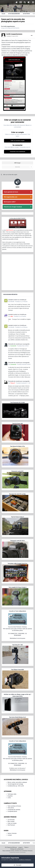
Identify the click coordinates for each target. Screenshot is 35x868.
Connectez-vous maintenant (17, 152)
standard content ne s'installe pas (17, 300)
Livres (9, 798)
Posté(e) (12, 36)
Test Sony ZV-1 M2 (18, 645)
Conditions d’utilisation (25, 860)
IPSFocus (14, 847)
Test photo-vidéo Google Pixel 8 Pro (18, 564)
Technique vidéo (12, 794)
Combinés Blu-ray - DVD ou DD (16, 786)
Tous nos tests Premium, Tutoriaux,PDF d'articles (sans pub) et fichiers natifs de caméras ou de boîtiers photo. (17, 629)
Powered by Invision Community (17, 852)
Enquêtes (10, 796)
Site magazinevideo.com (11, 197)
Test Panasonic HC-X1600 (18, 402)
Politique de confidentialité (17, 849)
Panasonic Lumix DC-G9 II (17, 541)
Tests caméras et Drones (14, 806)
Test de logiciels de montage (15, 784)
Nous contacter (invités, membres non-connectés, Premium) (18, 851)
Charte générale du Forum (11, 192)
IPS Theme (8, 847)
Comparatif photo (12, 811)
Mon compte (11, 821)
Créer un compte (12, 823)
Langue (20, 847)
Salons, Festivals (12, 833)
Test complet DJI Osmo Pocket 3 (17, 587)
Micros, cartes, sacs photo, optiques (17, 782)
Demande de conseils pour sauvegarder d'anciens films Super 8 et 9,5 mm (19, 344)
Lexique (10, 835)
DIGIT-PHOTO (10, 230)
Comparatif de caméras (14, 810)
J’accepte (17, 865)
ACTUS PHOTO (15, 28)
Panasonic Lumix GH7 (17, 471)
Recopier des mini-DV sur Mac (17, 494)
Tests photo (11, 808)
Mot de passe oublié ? (10, 202)
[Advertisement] (17, 272)
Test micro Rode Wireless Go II (17, 717)
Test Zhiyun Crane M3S (17, 670)
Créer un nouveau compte (17, 141)
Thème (26, 847)
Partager (17, 163)
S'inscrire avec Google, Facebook (13, 207)
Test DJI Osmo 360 (17, 424)
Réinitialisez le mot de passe (17, 638)
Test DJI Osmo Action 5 (18, 517)
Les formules (11, 820)
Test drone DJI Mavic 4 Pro (18, 446)
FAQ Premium (11, 825)
